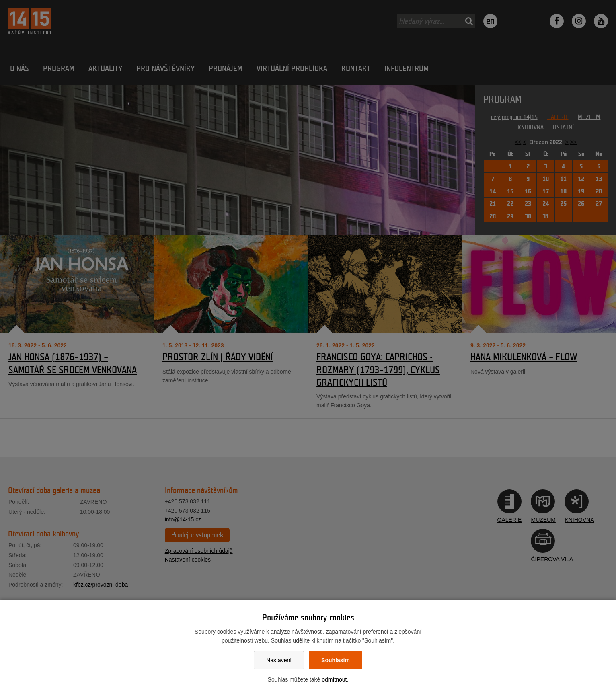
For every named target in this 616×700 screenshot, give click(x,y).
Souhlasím (336, 660)
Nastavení (279, 660)
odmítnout (334, 679)
